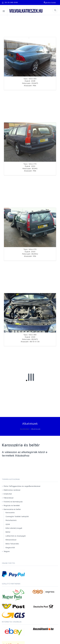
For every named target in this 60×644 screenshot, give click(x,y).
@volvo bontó (50, 3)
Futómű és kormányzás (13, 502)
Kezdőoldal (24, 429)
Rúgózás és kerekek (12, 505)
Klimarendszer (11, 540)
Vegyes (7, 551)
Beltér (8, 532)
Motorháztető (11, 520)
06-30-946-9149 (10, 2)
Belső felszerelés (12, 544)
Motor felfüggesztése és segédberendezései (22, 486)
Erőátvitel (8, 494)
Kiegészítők (10, 547)
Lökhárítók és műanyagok (16, 536)
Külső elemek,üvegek (14, 528)
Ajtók (8, 524)
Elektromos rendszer (12, 490)
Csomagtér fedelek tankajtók (17, 516)
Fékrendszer (9, 498)
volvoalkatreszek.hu (26, 11)
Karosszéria (10, 512)
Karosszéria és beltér (12, 509)
